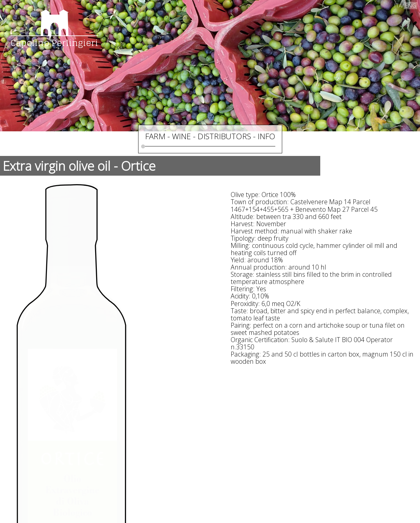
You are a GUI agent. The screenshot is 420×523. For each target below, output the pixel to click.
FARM (155, 136)
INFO (266, 136)
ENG (410, 6)
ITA (398, 6)
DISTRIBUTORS (224, 136)
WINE (181, 136)
